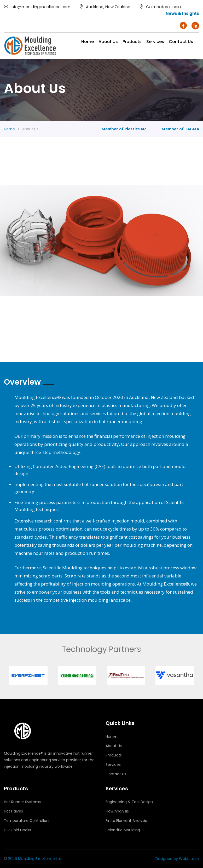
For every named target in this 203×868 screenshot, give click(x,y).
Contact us (181, 42)
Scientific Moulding (123, 830)
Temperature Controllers (27, 821)
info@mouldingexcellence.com (37, 7)
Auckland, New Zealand (105, 7)
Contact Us (116, 774)
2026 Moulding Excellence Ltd (35, 859)
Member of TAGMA (180, 129)
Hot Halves (13, 811)
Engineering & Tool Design (129, 802)
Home (88, 42)
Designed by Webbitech (177, 859)
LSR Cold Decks (18, 830)
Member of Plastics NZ (124, 129)
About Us (108, 42)
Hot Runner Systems (22, 802)
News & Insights (182, 13)
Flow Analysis (117, 811)
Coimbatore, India (160, 7)
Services (155, 42)
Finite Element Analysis (126, 821)
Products (132, 42)
